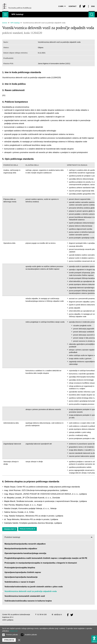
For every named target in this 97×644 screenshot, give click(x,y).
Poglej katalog (28, 529)
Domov (5, 23)
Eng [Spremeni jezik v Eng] (93, 5)
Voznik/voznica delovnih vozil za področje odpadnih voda (31, 591)
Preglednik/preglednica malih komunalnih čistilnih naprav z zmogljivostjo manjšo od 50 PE (46, 558)
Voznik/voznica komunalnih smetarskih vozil (25, 596)
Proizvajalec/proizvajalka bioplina (20, 568)
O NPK (61, 5)
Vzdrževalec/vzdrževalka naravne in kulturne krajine (28, 601)
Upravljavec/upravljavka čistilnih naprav (23, 572)
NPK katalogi (16, 23)
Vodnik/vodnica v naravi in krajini (20, 582)
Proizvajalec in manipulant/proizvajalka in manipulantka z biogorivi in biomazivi (41, 563)
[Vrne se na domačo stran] (17, 5)
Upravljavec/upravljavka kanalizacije (21, 577)
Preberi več (14, 631)
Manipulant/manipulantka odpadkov (21, 549)
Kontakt (72, 5)
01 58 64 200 (42, 615)
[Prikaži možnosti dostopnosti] (94, 639)
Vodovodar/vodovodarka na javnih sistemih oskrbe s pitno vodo (34, 587)
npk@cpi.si (59, 615)
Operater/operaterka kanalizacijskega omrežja (25, 554)
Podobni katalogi (48, 537)
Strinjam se (9, 640)
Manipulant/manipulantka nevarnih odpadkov (25, 544)
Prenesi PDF (10, 529)
